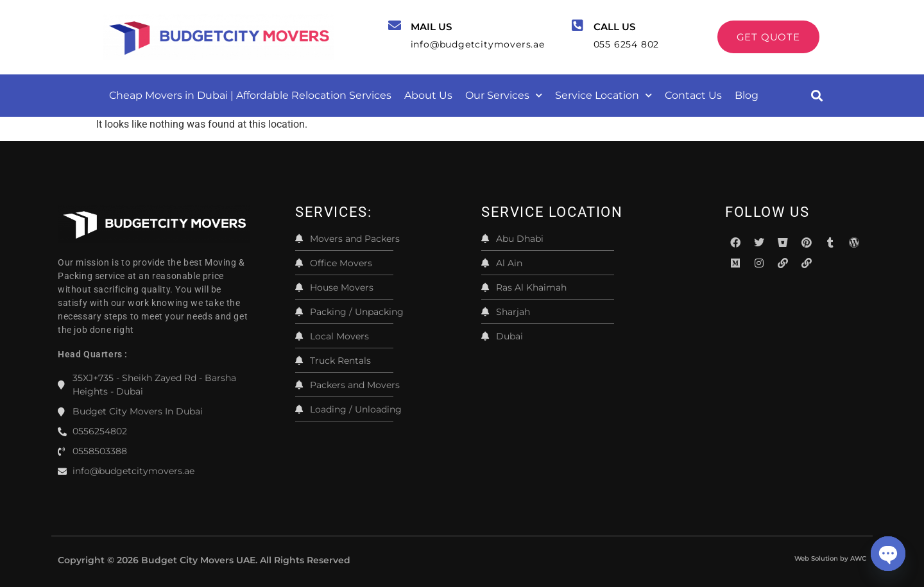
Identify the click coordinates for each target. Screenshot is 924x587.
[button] (817, 95)
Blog (747, 95)
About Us (428, 95)
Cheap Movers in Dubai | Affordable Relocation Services (250, 95)
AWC (858, 558)
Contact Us (693, 95)
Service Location (603, 95)
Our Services (504, 95)
